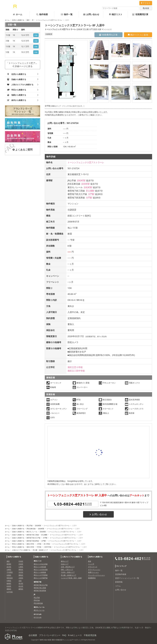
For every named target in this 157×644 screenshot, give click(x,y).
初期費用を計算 (108, 35)
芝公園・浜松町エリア (40, 550)
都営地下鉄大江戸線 (33, 538)
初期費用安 (92, 578)
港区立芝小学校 (75, 367)
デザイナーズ (93, 567)
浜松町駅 (81, 180)
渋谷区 (21, 564)
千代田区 (10, 572)
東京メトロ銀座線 (40, 572)
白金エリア (65, 564)
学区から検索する (18, 544)
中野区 (9, 581)
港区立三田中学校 (76, 371)
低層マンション (93, 572)
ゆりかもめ (38, 617)
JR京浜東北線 (31, 529)
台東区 (9, 569)
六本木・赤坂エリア (68, 572)
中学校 (39, 547)
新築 (90, 561)
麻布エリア (65, 561)
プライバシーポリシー (50, 635)
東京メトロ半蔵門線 (41, 578)
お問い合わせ (91, 14)
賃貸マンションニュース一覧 (127, 578)
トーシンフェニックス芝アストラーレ (49, 20)
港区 (28, 20)
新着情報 (119, 582)
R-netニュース (75, 635)
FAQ (64, 635)
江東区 (21, 567)
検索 (146, 8)
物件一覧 (67, 14)
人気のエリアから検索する (21, 550)
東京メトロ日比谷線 (41, 569)
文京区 (21, 572)
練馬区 (21, 589)
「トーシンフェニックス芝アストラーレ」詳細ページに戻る (23, 65)
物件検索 (42, 14)
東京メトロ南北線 (40, 567)
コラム (118, 586)
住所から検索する (18, 20)
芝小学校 (47, 544)
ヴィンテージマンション (96, 575)
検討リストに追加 (138, 35)
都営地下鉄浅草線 (33, 541)
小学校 (39, 544)
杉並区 (9, 586)
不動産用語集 (90, 635)
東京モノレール (32, 532)
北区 (20, 581)
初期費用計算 (140, 14)
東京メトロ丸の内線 (41, 564)
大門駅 (91, 194)
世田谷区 (10, 578)
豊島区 (21, 575)
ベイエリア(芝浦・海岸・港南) (71, 578)
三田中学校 (48, 547)
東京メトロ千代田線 (41, 575)
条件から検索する (96, 557)
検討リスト (116, 14)
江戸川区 (10, 592)
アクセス (146, 3)
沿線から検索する (18, 526)
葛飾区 (9, 589)
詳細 (36, 35)
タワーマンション (94, 569)
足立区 (21, 586)
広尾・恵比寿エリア (68, 567)
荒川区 (21, 583)
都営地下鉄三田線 (33, 535)
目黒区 (9, 575)
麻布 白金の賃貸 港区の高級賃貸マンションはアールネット (60, 640)
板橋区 (9, 583)
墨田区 (21, 569)
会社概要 (33, 635)
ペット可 (91, 564)
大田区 (21, 578)
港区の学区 (30, 544)
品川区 (9, 567)
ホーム (18, 14)
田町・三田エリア (67, 569)
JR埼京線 (37, 600)
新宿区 (9, 564)
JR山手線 (30, 526)
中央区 (21, 561)
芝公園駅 (90, 191)
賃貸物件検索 (121, 574)
